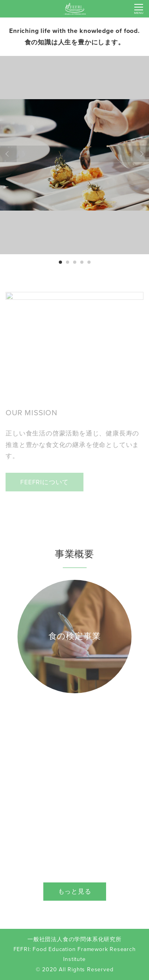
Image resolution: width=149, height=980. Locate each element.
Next (141, 154)
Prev (8, 154)
